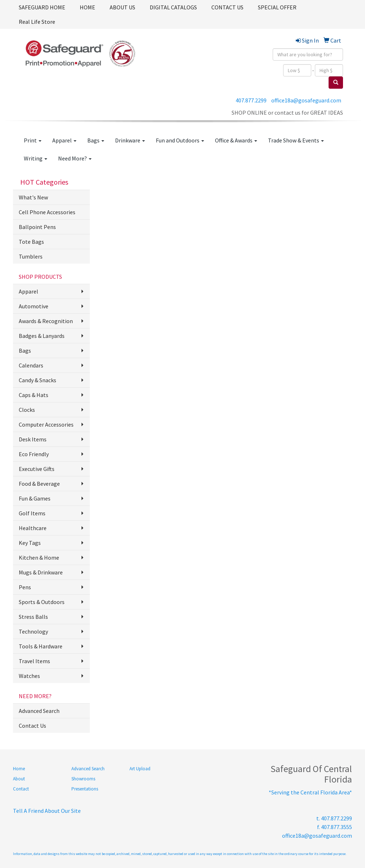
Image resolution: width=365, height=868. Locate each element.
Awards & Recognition (46, 321)
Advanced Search (39, 711)
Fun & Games (35, 498)
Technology (33, 631)
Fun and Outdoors (180, 140)
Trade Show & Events (296, 140)
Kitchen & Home (39, 558)
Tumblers (31, 256)
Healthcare (33, 528)
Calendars (31, 365)
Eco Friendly (34, 454)
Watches (29, 676)
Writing (36, 158)
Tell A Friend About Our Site (47, 811)
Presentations (85, 789)
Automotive (34, 306)
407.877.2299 (251, 100)
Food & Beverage (39, 484)
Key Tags (30, 543)
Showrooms (83, 779)
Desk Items (33, 439)
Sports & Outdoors (42, 602)
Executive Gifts (37, 469)
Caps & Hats (34, 395)
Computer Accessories (46, 424)
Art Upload (140, 769)
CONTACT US (227, 7)
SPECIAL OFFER (277, 7)
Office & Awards (236, 140)
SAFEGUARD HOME (42, 7)
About (19, 779)
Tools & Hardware (41, 646)
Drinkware (130, 140)
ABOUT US (122, 7)
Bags (96, 140)
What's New (33, 197)
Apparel (64, 140)
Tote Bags (31, 242)
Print (33, 140)
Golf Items (32, 513)
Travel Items (34, 661)
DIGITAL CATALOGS (173, 7)
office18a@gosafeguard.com (306, 100)
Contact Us (32, 726)
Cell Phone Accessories (47, 212)
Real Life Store (37, 22)
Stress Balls (33, 617)
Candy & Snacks (38, 380)
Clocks (27, 410)
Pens (25, 587)
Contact (21, 789)
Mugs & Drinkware (41, 572)
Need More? (75, 158)
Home (19, 769)
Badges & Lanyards (42, 336)
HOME (87, 7)
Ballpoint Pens (37, 227)
